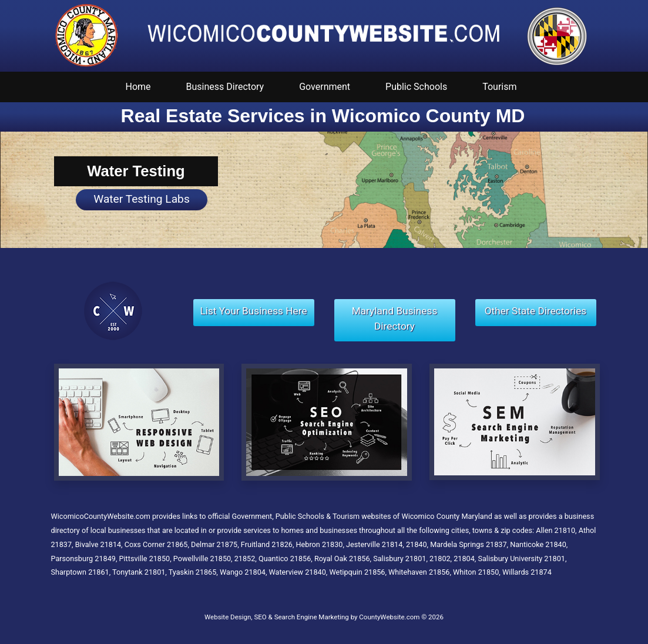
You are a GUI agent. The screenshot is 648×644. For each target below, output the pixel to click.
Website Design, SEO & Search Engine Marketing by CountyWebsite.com (312, 617)
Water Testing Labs (142, 199)
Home (138, 87)
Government (325, 87)
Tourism (499, 87)
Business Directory (225, 87)
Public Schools (416, 87)
